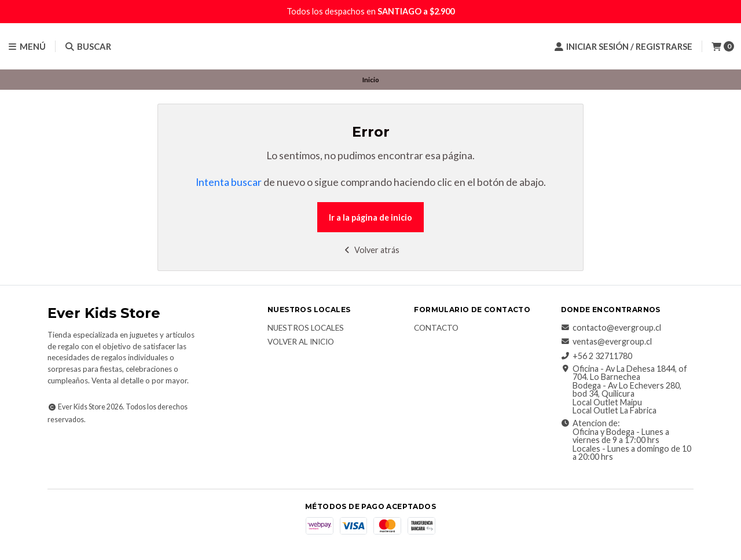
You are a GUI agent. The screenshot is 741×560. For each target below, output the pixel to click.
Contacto (436, 328)
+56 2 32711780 (597, 356)
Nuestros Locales (306, 328)
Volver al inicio (301, 342)
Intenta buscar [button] (229, 182)
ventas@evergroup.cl (606, 342)
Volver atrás (371, 250)
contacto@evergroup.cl (611, 328)
